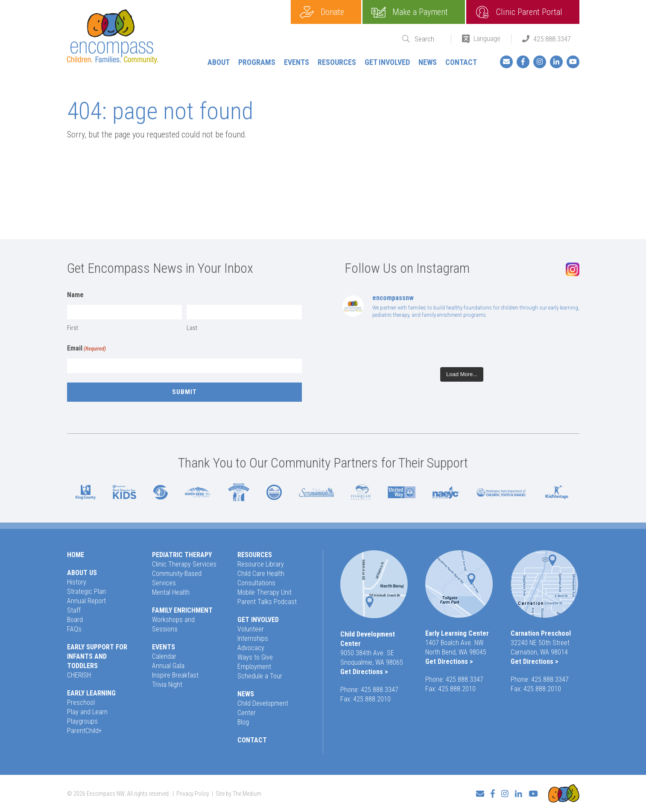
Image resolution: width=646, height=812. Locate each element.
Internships (253, 638)
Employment (254, 667)
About (219, 62)
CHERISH (79, 675)
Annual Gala (168, 666)
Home (76, 555)
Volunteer (251, 629)
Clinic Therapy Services (184, 564)
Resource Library (261, 564)
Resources (337, 62)
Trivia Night (167, 685)
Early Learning (91, 693)
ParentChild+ (85, 731)
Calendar (164, 656)
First (73, 328)
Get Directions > (364, 672)
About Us (82, 573)
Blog (243, 722)
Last (192, 328)
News (428, 62)
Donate (332, 12)
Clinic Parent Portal (529, 12)
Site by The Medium (238, 793)
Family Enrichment (182, 610)
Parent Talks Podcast (267, 602)
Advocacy (251, 648)
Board (75, 620)
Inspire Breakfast (175, 675)
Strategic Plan (86, 591)
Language (487, 38)
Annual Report (86, 601)
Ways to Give (255, 657)
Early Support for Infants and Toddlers (97, 656)
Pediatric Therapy (182, 555)
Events (297, 62)
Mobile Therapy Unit (265, 592)
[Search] (427, 39)
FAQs (74, 629)
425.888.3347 (552, 39)
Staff (74, 610)
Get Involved (387, 62)
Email (86, 349)
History (77, 582)
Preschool (81, 702)
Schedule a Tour (260, 676)
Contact (461, 62)
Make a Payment (420, 12)
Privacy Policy (193, 793)
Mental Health (171, 592)
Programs (257, 62)
